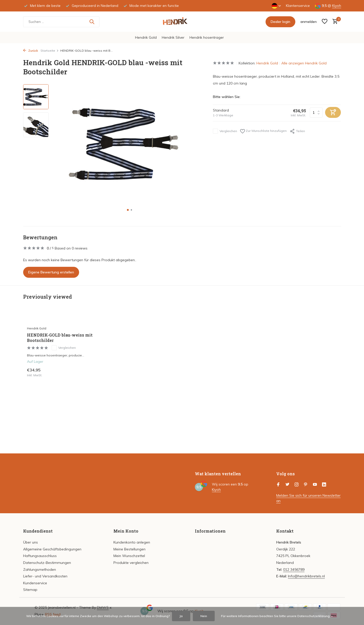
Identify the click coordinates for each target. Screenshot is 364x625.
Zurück (31, 51)
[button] (128, 210)
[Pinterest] (306, 485)
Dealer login (280, 22)
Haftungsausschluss (40, 556)
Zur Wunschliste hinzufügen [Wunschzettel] (263, 131)
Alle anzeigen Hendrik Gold (304, 63)
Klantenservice (298, 6)
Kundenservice (35, 583)
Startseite (50, 51)
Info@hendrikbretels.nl (306, 576)
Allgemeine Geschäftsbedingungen (52, 549)
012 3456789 (294, 570)
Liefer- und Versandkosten (45, 576)
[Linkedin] (324, 485)
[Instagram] (297, 485)
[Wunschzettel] (325, 22)
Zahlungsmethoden (40, 570)
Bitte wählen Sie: (227, 97)
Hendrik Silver (173, 37)
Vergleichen (225, 131)
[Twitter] (287, 485)
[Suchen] (61, 22)
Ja (181, 616)
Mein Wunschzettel (129, 556)
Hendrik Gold (146, 37)
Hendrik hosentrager (207, 37)
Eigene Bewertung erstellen (51, 272)
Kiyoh (337, 6)
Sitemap (30, 590)
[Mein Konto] (309, 22)
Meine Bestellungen (129, 549)
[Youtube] (315, 485)
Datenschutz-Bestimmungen (47, 563)
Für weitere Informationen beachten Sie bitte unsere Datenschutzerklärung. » (277, 616)
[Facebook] (278, 485)
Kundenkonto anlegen (132, 542)
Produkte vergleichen (131, 563)
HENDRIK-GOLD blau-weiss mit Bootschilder (60, 338)
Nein (204, 616)
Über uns (31, 542)
